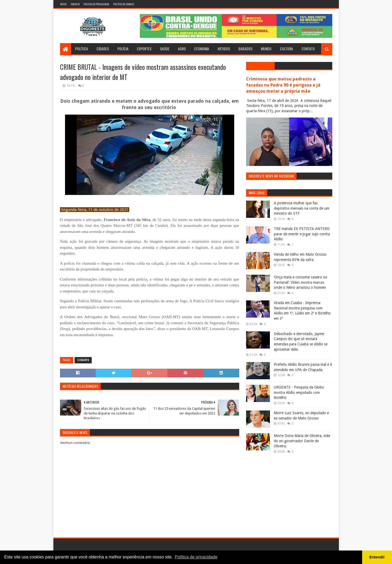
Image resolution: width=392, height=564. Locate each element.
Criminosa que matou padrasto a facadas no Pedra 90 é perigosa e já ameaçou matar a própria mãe (283, 85)
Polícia (123, 49)
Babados (245, 49)
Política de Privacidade (96, 4)
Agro (182, 49)
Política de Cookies (124, 4)
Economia (202, 49)
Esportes (144, 49)
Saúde (165, 49)
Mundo (266, 49)
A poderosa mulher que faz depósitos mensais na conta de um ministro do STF (302, 208)
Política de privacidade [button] (196, 557)
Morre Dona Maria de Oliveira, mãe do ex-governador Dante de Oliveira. (302, 441)
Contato (75, 4)
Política (82, 49)
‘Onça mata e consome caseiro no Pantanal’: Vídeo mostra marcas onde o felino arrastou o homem (301, 282)
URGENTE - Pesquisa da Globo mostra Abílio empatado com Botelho (299, 392)
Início (63, 4)
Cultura (287, 49)
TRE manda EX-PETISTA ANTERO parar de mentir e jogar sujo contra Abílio (302, 234)
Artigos (224, 49)
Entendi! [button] (377, 557)
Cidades (103, 49)
